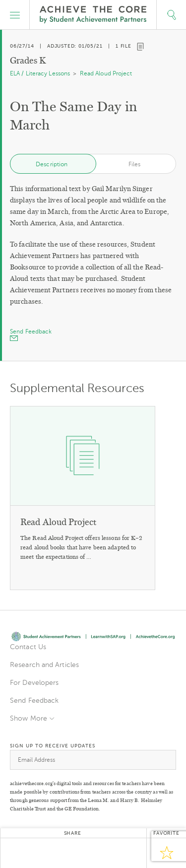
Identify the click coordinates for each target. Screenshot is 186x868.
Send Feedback (34, 701)
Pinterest (97, 853)
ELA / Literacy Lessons (40, 73)
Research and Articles (44, 665)
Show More (29, 718)
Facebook (48, 853)
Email (122, 853)
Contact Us (28, 647)
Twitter (23, 853)
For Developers (34, 683)
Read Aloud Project (106, 73)
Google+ (72, 853)
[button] (15, 15)
